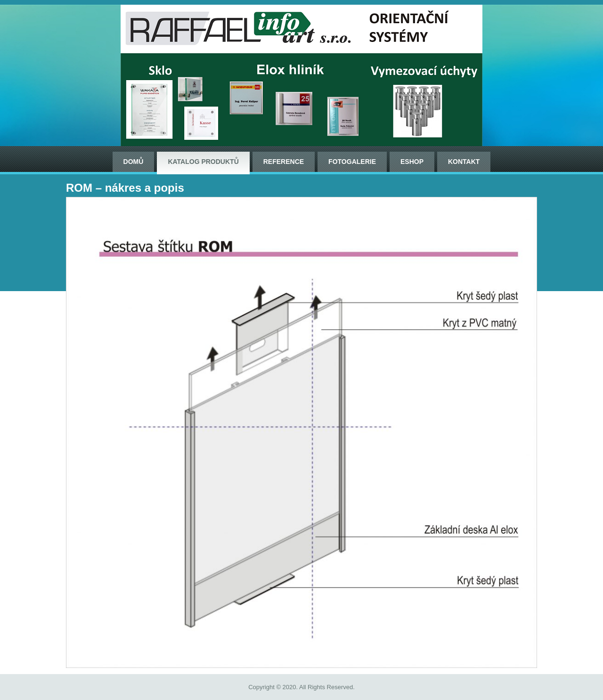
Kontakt (464, 162)
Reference (284, 162)
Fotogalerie (352, 162)
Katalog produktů (203, 162)
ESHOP (412, 162)
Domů (134, 162)
